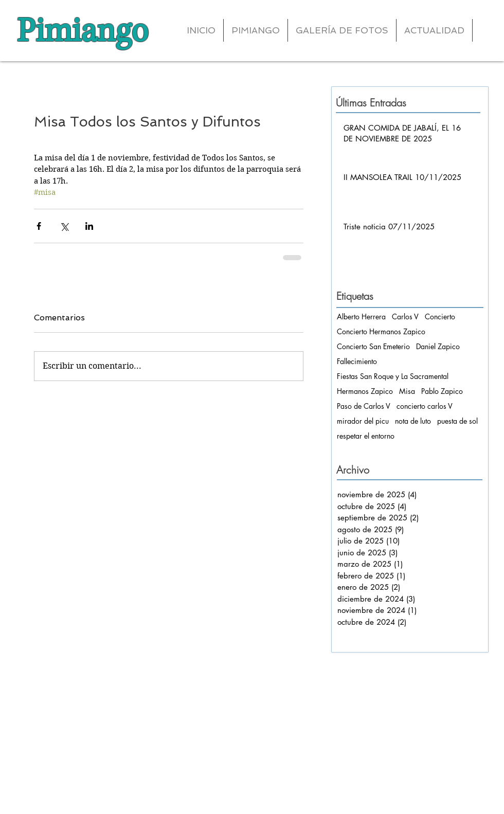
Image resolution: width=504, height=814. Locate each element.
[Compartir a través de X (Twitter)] (64, 226)
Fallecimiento (357, 361)
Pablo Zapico (442, 391)
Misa (407, 391)
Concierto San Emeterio (373, 346)
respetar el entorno (366, 436)
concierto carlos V (425, 406)
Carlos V (405, 316)
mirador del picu (363, 421)
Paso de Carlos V (364, 406)
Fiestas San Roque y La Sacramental (393, 376)
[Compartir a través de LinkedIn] (89, 226)
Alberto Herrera (361, 316)
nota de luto (413, 421)
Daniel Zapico (438, 346)
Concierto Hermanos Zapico (381, 331)
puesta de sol (457, 421)
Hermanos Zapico (365, 391)
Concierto (440, 316)
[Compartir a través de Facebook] (39, 226)
